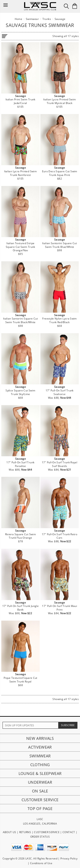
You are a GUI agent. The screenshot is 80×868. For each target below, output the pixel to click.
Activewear (40, 747)
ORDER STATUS (40, 837)
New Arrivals (40, 738)
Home (18, 19)
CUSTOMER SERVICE (47, 832)
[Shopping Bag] (75, 6)
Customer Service (40, 800)
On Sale (40, 791)
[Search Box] (66, 6)
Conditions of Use (41, 863)
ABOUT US (9, 832)
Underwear (40, 782)
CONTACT (69, 832)
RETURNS (25, 832)
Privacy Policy (69, 858)
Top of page (40, 809)
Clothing (40, 765)
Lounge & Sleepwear (40, 773)
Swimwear (40, 756)
